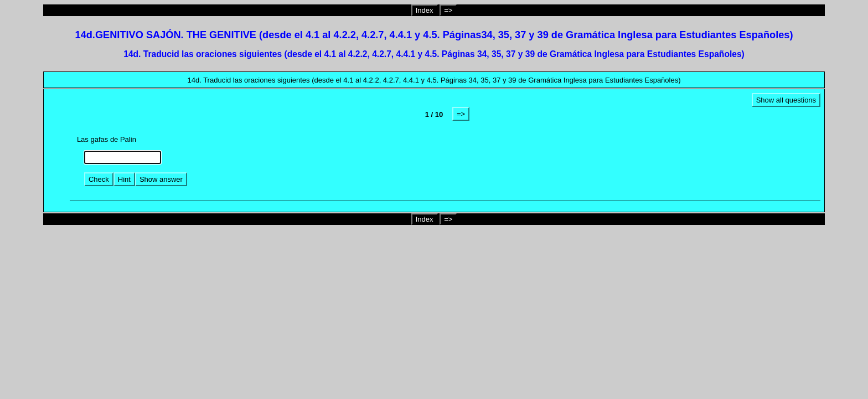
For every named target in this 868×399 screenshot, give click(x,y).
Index (425, 10)
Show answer (161, 179)
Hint (124, 179)
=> (448, 10)
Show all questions (786, 100)
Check (99, 179)
